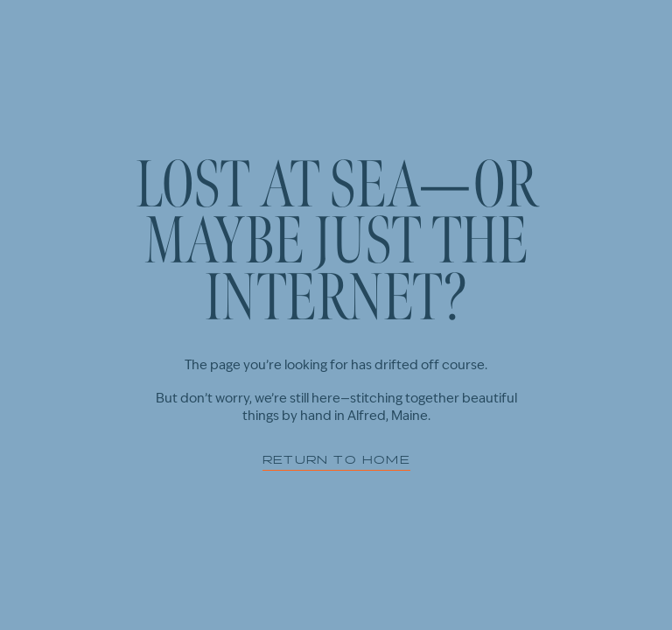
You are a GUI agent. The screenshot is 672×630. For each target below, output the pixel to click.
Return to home (336, 457)
